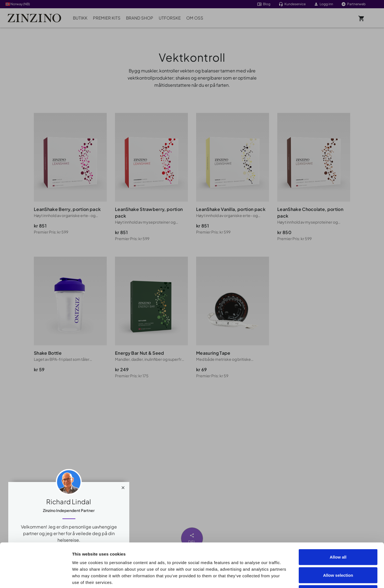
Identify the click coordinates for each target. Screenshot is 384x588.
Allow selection (338, 534)
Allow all (338, 516)
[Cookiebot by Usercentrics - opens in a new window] (36, 577)
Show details (311, 577)
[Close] (123, 486)
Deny (338, 552)
